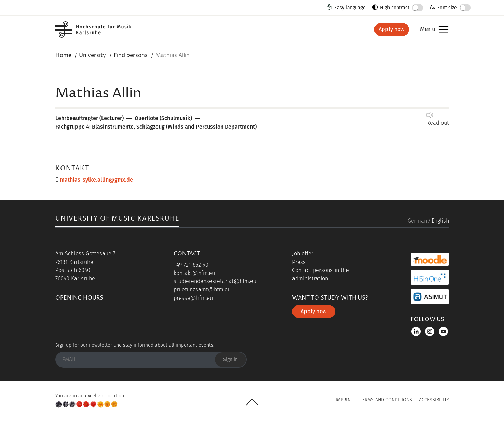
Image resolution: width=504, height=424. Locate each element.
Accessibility (434, 400)
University (92, 55)
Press (299, 262)
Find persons (131, 55)
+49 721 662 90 (191, 265)
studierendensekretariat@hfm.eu (215, 281)
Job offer (303, 254)
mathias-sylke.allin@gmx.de (96, 180)
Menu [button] (428, 30)
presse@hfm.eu (193, 298)
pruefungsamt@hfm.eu (202, 289)
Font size (447, 8)
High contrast (395, 8)
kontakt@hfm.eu (194, 273)
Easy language (350, 8)
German (417, 221)
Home (63, 55)
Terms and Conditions (386, 400)
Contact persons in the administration (321, 274)
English (440, 221)
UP (252, 402)
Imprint (344, 400)
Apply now (392, 29)
